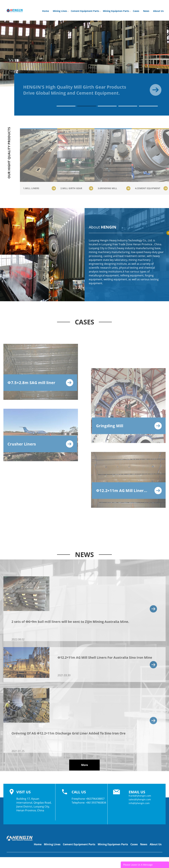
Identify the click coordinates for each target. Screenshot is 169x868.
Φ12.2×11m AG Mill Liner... (129, 492)
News (146, 11)
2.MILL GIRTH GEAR (77, 190)
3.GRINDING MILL (114, 190)
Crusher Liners (40, 446)
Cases (136, 11)
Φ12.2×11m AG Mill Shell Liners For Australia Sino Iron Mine (105, 659)
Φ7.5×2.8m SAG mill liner (40, 384)
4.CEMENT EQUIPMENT (151, 190)
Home (46, 11)
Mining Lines (61, 11)
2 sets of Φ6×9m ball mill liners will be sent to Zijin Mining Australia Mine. (70, 623)
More (84, 765)
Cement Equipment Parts (86, 11)
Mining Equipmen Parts (117, 11)
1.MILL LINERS (40, 190)
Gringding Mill (129, 427)
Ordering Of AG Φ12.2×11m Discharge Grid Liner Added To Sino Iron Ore (69, 735)
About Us (158, 11)
